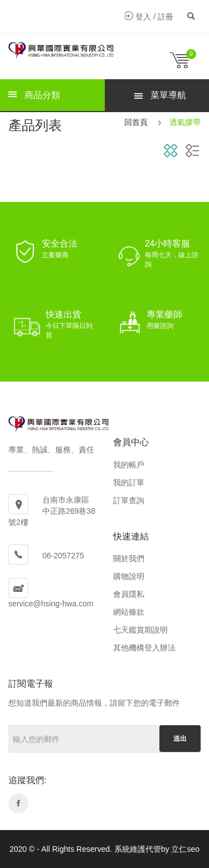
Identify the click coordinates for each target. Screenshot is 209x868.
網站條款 (129, 612)
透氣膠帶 (185, 122)
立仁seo (185, 849)
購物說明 (129, 576)
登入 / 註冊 (149, 17)
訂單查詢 (129, 500)
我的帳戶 (129, 465)
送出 (180, 739)
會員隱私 (129, 594)
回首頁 (136, 122)
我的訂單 (129, 483)
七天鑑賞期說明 (140, 630)
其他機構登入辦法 (144, 648)
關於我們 (129, 558)
